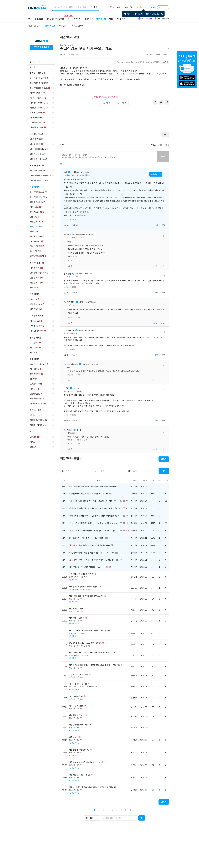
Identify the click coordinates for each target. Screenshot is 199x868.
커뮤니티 (77, 19)
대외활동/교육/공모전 (55, 19)
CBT (69, 17)
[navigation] (42, 67)
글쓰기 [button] (164, 459)
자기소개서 (89, 19)
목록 (165, 135)
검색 (164, 471)
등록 (163, 156)
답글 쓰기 (76, 225)
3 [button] (103, 810)
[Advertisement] (115, 119)
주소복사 (165, 62)
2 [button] (99, 810)
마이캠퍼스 (120, 19)
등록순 (160, 145)
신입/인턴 (39, 19)
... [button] (135, 810)
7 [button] (121, 810)
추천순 (153, 145)
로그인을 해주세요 (42, 47)
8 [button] (126, 810)
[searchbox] (119, 818)
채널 (111, 19)
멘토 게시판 (101, 19)
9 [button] (130, 810)
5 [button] (112, 810)
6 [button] (117, 810)
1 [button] (94, 810)
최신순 (167, 145)
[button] (90, 810)
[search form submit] (96, 7)
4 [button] (108, 810)
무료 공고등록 (162, 18)
